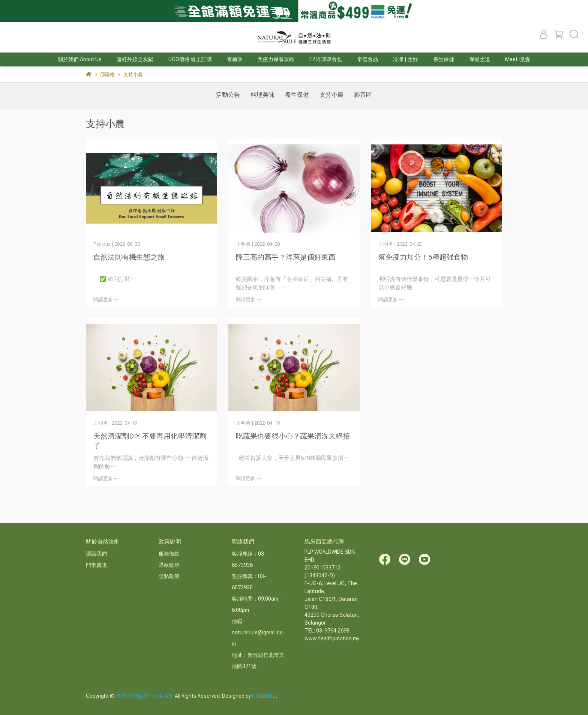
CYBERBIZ (264, 696)
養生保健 (297, 95)
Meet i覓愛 (518, 59)
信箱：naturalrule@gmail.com (257, 632)
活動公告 (228, 95)
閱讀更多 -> (106, 300)
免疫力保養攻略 (276, 59)
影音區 (363, 95)
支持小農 (331, 95)
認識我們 (96, 554)
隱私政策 (169, 576)
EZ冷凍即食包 (326, 59)
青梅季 (235, 59)
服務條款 (169, 554)
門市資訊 (96, 565)
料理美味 (262, 95)
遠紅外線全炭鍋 (135, 59)
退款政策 (169, 565)
